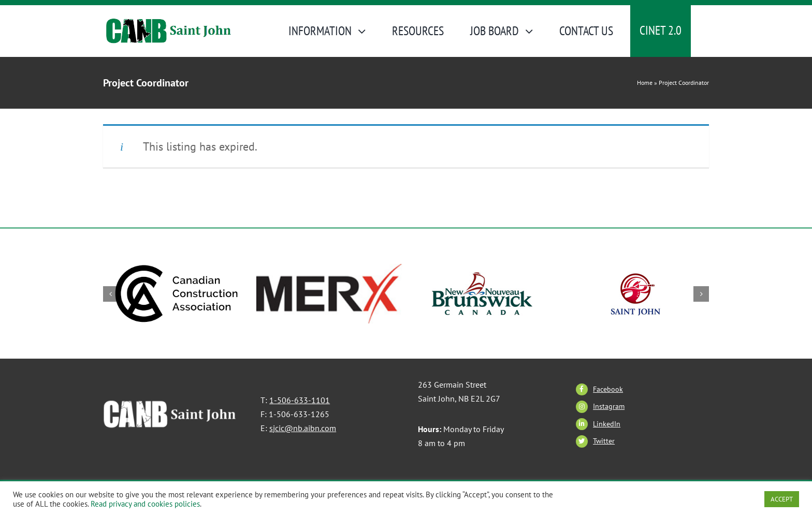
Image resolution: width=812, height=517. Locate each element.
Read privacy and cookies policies (145, 504)
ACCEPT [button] (782, 499)
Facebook (608, 389)
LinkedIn (607, 424)
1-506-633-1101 (300, 400)
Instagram (609, 406)
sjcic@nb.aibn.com (303, 428)
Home (645, 83)
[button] (111, 294)
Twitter (604, 441)
